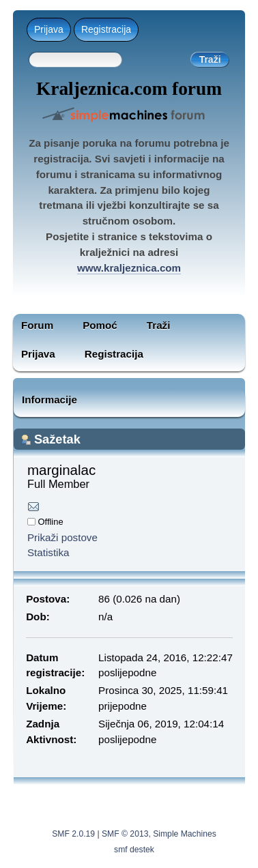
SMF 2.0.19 (73, 834)
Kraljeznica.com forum (129, 89)
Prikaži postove (62, 537)
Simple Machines (185, 834)
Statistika (48, 552)
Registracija (106, 29)
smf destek (134, 850)
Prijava (49, 29)
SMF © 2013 (125, 834)
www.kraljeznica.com (129, 268)
